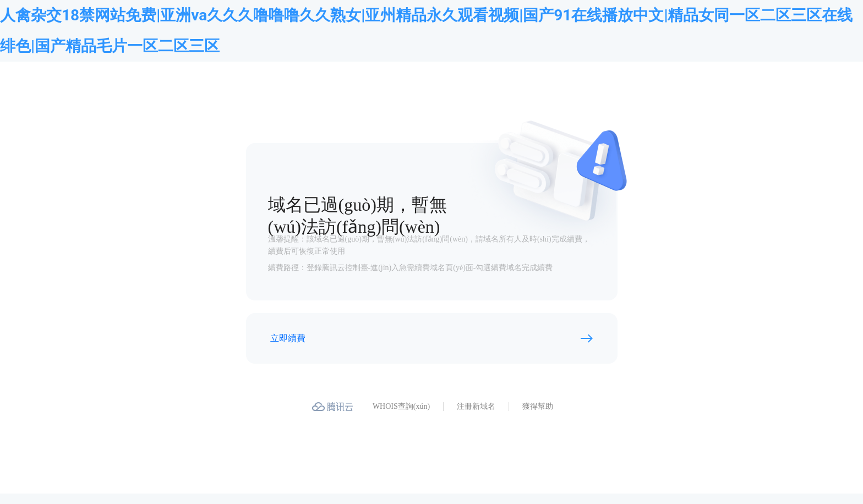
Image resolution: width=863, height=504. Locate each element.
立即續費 (288, 338)
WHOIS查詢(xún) (401, 406)
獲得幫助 (538, 406)
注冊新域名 (476, 406)
